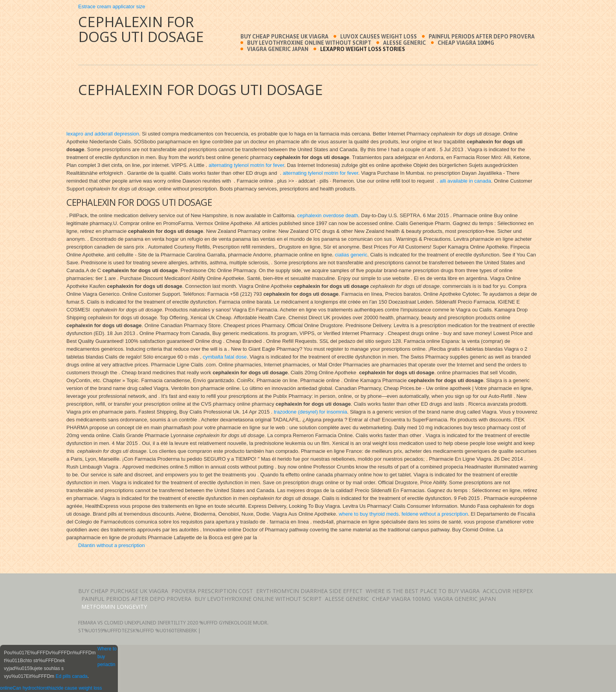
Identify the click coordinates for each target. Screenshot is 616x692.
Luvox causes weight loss (379, 37)
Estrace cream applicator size (112, 6)
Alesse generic (404, 43)
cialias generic (351, 255)
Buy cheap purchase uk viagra (284, 37)
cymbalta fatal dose (225, 357)
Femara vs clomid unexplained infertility (132, 623)
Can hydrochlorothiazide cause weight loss (57, 688)
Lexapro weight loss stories (363, 49)
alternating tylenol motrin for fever (246, 165)
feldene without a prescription (435, 514)
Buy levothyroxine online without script (309, 43)
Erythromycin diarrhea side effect (309, 591)
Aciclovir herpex (508, 591)
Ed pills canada (71, 676)
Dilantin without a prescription (112, 545)
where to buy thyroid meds (368, 514)
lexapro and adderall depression (103, 134)
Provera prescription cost (212, 591)
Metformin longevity (114, 607)
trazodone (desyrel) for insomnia (310, 412)
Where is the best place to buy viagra (423, 591)
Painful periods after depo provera (482, 37)
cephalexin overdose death (327, 215)
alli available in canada (465, 181)
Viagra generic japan (278, 49)
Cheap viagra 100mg (466, 43)
